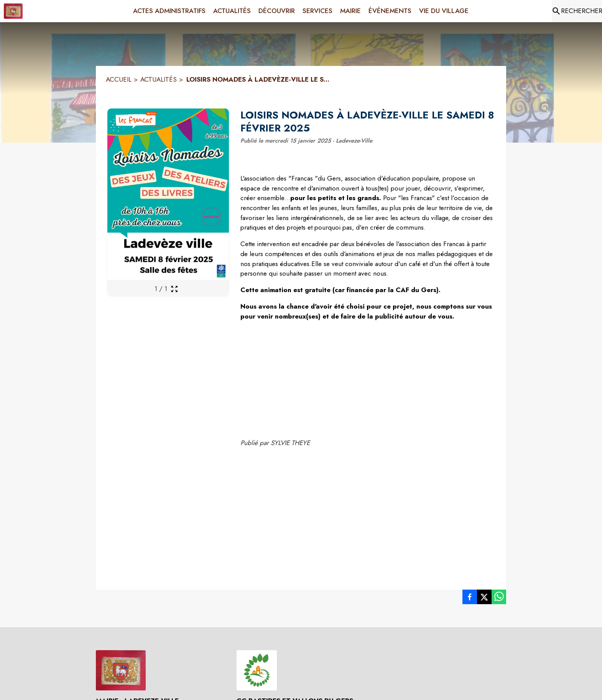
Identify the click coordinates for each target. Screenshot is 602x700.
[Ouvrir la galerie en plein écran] (174, 289)
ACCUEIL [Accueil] (119, 79)
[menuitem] (169, 11)
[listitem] (470, 598)
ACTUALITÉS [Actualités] (159, 79)
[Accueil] (13, 11)
